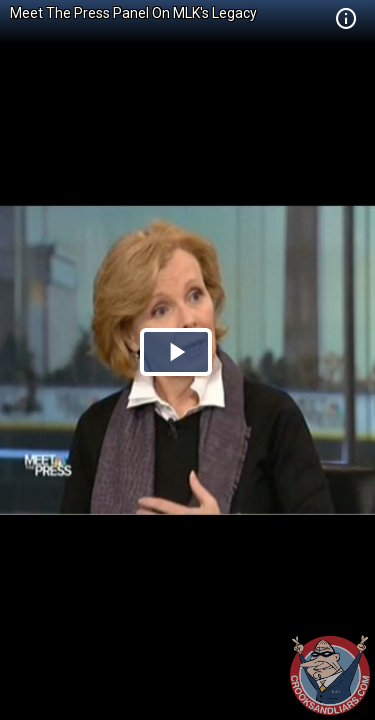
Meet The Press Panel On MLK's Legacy (133, 13)
